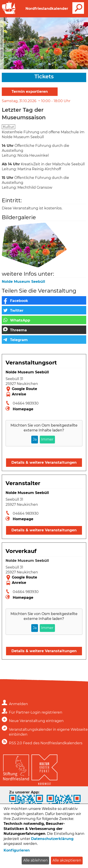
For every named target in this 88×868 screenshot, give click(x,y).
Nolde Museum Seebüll (23, 282)
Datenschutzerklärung (52, 839)
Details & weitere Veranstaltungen (44, 462)
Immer (47, 439)
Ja (35, 439)
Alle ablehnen (36, 860)
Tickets (44, 76)
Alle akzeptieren (67, 860)
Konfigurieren (17, 850)
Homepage (23, 409)
